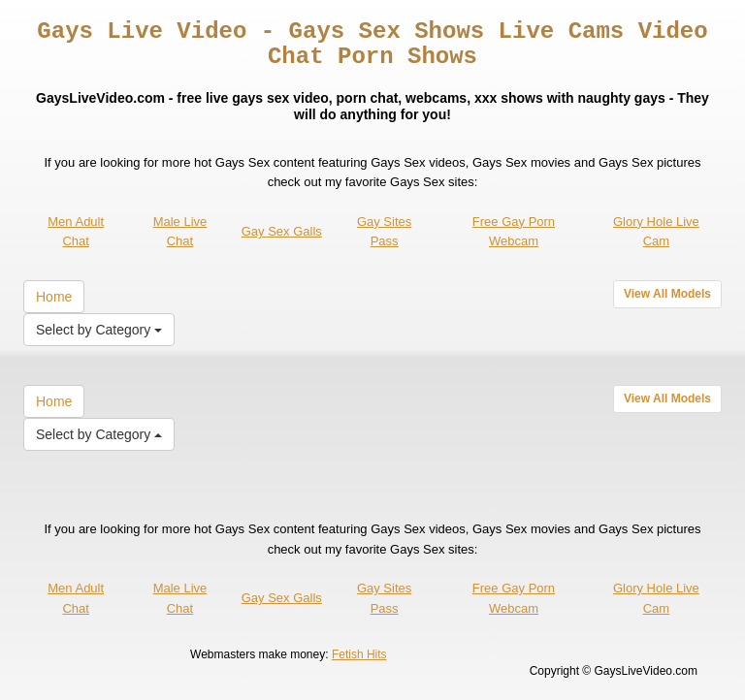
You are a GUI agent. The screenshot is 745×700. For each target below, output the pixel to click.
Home (54, 297)
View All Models (667, 294)
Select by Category (99, 330)
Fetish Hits (359, 654)
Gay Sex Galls (282, 231)
